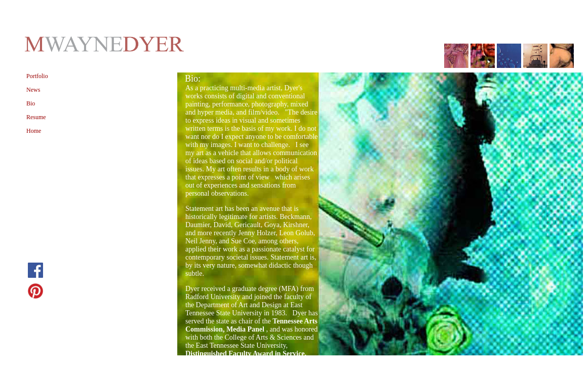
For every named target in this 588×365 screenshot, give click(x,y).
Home (34, 131)
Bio (31, 103)
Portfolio (37, 76)
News (33, 90)
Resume (36, 117)
